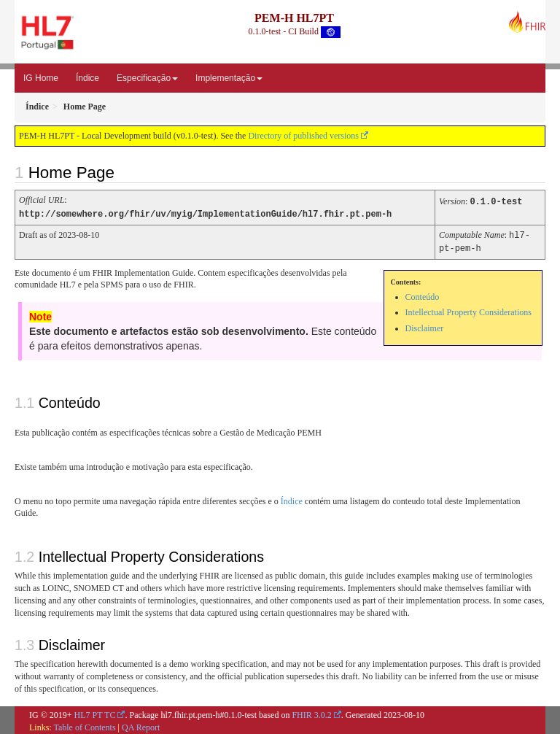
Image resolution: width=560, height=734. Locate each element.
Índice (87, 78)
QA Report (141, 725)
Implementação (229, 78)
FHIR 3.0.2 (311, 713)
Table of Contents (84, 725)
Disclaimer (425, 326)
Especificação (147, 78)
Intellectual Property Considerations (468, 310)
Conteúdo (423, 295)
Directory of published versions (303, 136)
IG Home (41, 78)
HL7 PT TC (95, 713)
